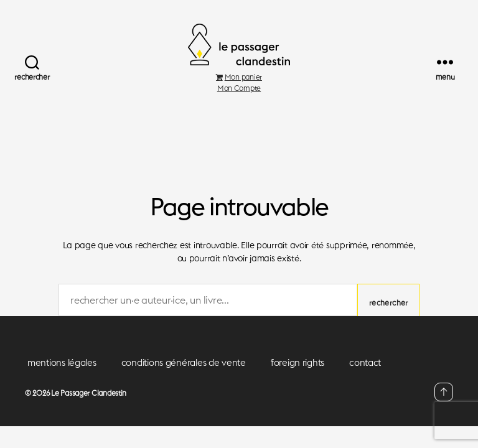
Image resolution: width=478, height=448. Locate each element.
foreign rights (298, 377)
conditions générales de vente (184, 377)
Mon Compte (239, 102)
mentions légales (62, 377)
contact (365, 377)
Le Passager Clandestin (89, 408)
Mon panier (239, 91)
